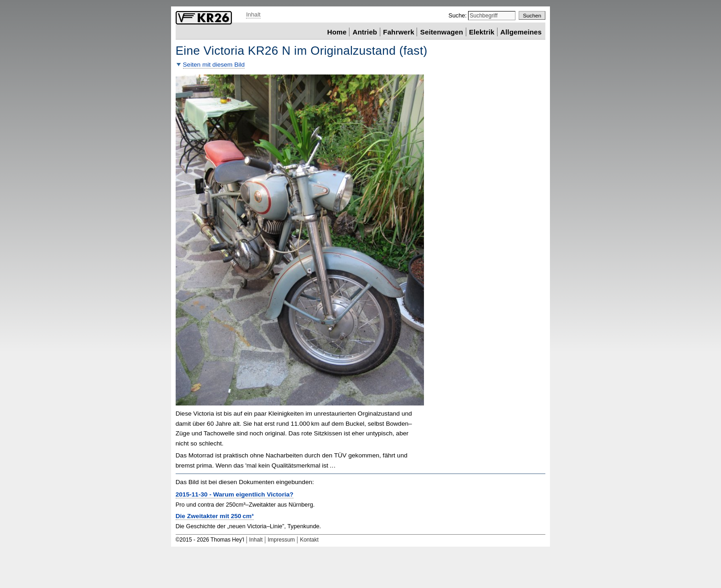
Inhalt (253, 14)
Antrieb (365, 31)
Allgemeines (521, 31)
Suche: (458, 15)
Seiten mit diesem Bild (214, 65)
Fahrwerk (399, 31)
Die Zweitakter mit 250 (215, 516)
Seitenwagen (442, 31)
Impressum (281, 540)
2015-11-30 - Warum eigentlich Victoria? (235, 494)
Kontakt (309, 540)
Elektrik (482, 31)
